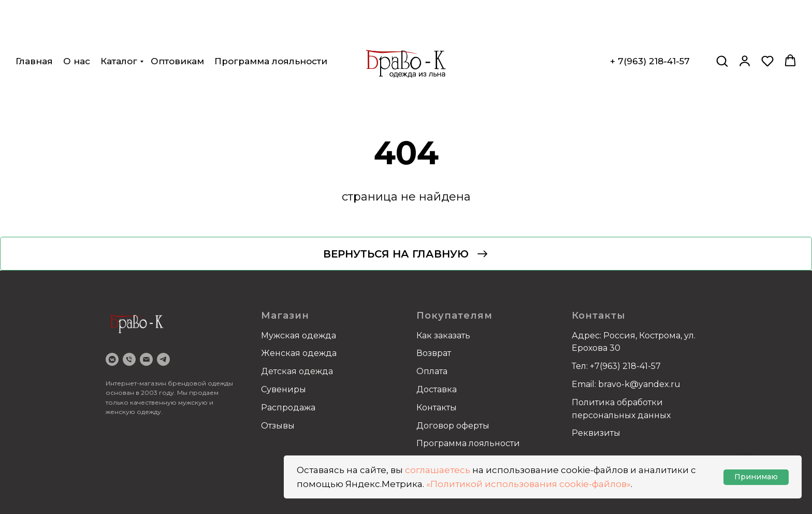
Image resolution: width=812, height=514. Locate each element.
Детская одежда (297, 371)
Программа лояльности (271, 24)
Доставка (437, 389)
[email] (146, 359)
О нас (77, 24)
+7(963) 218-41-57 (625, 366)
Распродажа (288, 408)
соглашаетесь (438, 470)
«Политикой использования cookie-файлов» (528, 484)
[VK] (112, 359)
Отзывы (278, 426)
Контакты (437, 408)
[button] (722, 24)
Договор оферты (453, 426)
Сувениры (284, 389)
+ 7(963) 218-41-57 (650, 24)
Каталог (119, 24)
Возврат (434, 353)
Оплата (432, 371)
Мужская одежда (299, 335)
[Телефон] (129, 359)
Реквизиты (596, 433)
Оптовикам (177, 24)
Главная (34, 24)
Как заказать (443, 335)
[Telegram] (163, 359)
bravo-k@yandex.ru (639, 384)
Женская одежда (299, 353)
